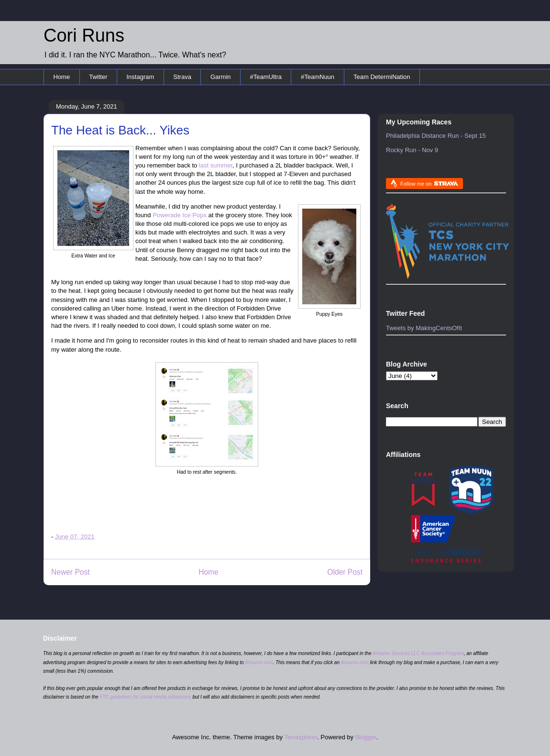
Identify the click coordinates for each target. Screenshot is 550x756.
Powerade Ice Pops (180, 215)
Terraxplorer (301, 737)
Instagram (140, 77)
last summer (216, 165)
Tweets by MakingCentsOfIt (424, 328)
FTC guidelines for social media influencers (145, 697)
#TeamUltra (266, 77)
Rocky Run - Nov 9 (412, 150)
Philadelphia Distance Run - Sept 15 (436, 136)
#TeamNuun (318, 77)
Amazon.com (259, 662)
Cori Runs (84, 35)
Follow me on (429, 183)
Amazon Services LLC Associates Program (418, 653)
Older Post (345, 572)
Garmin (221, 77)
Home (62, 77)
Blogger (366, 737)
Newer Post (71, 572)
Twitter (98, 77)
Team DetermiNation (382, 77)
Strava (182, 77)
